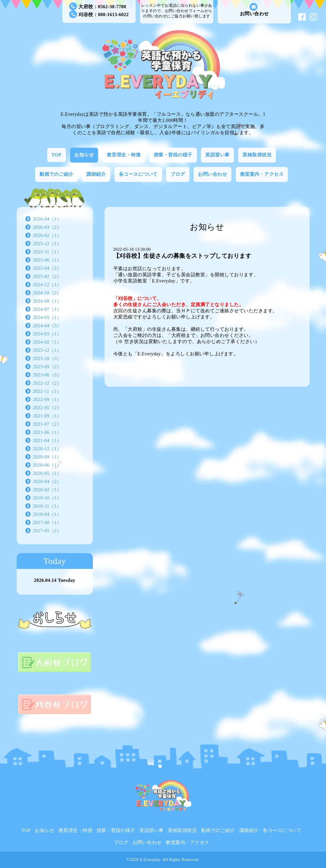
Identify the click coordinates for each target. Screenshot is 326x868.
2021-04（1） (47, 440)
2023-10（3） (47, 358)
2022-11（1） (47, 391)
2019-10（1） (47, 498)
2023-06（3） (47, 375)
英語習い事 (217, 155)
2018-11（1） (47, 506)
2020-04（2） (47, 481)
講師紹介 (96, 174)
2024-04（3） (47, 326)
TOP (57, 155)
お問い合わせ (254, 10)
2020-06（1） (47, 465)
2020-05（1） (47, 473)
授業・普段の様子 (173, 155)
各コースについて (138, 174)
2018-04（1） (47, 514)
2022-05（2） (47, 408)
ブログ (178, 174)
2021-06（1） (47, 432)
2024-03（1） (47, 334)
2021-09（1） (47, 416)
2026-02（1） (47, 235)
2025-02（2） (47, 276)
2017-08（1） (47, 522)
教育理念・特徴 (124, 155)
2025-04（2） (47, 268)
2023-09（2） (47, 367)
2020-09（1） (47, 457)
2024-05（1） (47, 317)
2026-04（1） (47, 219)
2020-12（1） (47, 449)
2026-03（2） (47, 227)
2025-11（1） (47, 252)
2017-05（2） (47, 531)
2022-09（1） (47, 399)
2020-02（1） (47, 490)
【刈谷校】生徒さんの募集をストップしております (182, 256)
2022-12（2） (47, 383)
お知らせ (84, 155)
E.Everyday (150, 860)
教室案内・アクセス (262, 174)
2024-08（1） (47, 301)
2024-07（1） (47, 309)
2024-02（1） (47, 342)
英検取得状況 (257, 155)
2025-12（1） (47, 244)
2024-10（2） (47, 293)
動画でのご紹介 (57, 174)
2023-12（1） (47, 350)
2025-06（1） (47, 260)
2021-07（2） (47, 424)
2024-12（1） (47, 285)
